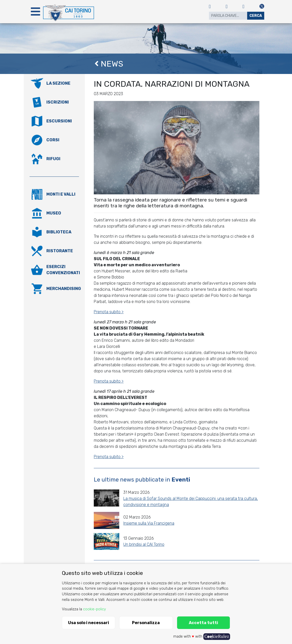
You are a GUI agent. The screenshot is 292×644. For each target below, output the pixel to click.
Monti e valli (61, 194)
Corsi (53, 140)
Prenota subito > (109, 312)
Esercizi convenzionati (63, 270)
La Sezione (58, 83)
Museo (54, 213)
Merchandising (64, 289)
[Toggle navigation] (35, 12)
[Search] (228, 16)
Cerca (256, 16)
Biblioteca (59, 232)
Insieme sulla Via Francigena (149, 523)
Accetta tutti (203, 623)
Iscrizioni (58, 102)
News (109, 64)
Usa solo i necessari (89, 623)
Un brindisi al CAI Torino (144, 544)
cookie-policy (95, 609)
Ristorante (60, 251)
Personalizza (146, 623)
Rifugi (53, 159)
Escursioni (59, 121)
